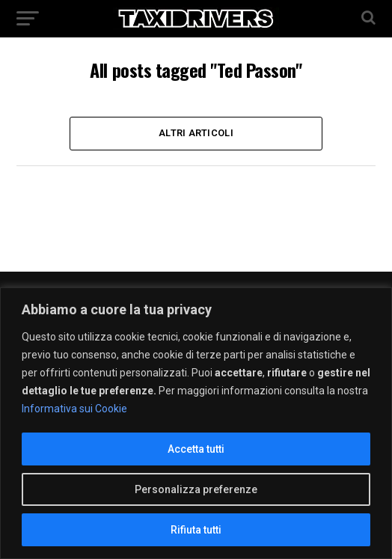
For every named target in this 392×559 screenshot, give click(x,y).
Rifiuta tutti (196, 530)
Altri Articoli (196, 133)
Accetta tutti (196, 449)
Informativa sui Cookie (74, 409)
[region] (196, 423)
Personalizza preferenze (196, 489)
